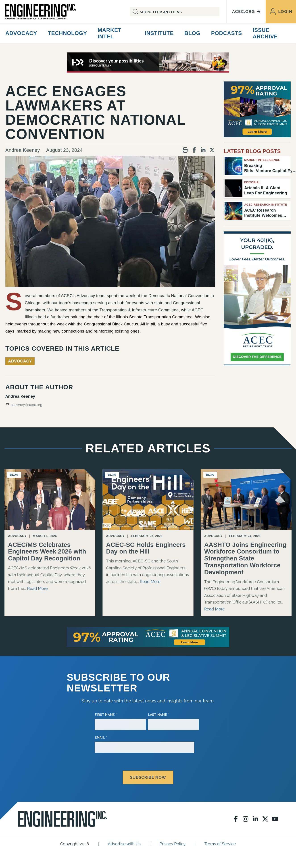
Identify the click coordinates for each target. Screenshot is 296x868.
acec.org (246, 11)
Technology (67, 33)
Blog (192, 33)
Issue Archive (265, 33)
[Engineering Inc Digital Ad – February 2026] (257, 298)
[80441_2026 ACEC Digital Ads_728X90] (148, 62)
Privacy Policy (173, 843)
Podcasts (227, 33)
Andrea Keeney (23, 150)
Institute (159, 33)
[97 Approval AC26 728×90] (148, 637)
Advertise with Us (124, 843)
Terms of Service (220, 843)
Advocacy (21, 33)
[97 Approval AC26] (257, 109)
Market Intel (110, 33)
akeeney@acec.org (24, 405)
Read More (38, 588)
